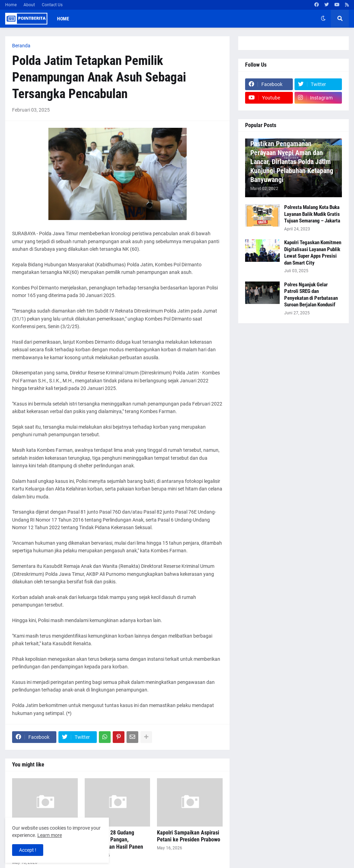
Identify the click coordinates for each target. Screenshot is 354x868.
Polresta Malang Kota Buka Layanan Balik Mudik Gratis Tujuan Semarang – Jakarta (312, 214)
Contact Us (52, 5)
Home (11, 5)
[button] (323, 19)
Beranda (21, 46)
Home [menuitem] (63, 19)
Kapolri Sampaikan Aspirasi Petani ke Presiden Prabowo (189, 836)
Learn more (50, 835)
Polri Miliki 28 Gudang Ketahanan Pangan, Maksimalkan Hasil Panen (114, 840)
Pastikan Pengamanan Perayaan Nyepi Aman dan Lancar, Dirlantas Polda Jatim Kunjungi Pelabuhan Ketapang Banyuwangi (292, 162)
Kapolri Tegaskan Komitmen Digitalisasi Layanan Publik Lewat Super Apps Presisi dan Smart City (313, 253)
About (29, 5)
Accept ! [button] (28, 850)
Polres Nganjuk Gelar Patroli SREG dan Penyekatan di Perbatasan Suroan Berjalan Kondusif (311, 295)
